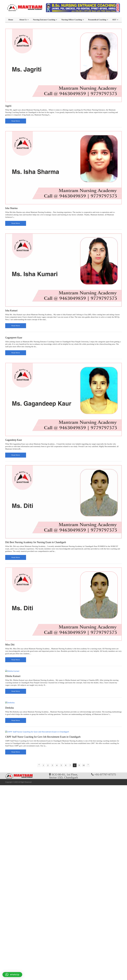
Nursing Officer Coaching (72, 20)
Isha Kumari (11, 310)
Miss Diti (10, 645)
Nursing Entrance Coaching (44, 20)
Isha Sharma (11, 208)
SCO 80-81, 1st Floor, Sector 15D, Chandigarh (64, 776)
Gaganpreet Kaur (14, 338)
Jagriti (8, 106)
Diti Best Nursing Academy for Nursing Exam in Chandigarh (36, 542)
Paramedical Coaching (97, 20)
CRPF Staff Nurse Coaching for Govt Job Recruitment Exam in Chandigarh (43, 737)
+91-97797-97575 (105, 774)
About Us (23, 20)
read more (16, 121)
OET (114, 20)
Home (11, 20)
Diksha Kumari (13, 676)
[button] (12, 975)
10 (84, 765)
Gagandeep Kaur (14, 440)
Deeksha (9, 708)
